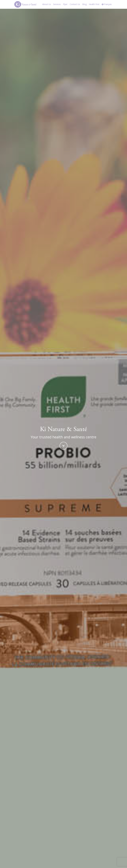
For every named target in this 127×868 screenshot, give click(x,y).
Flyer (65, 4)
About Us (47, 4)
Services (57, 4)
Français (107, 4)
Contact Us (75, 4)
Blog (84, 4)
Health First (94, 4)
